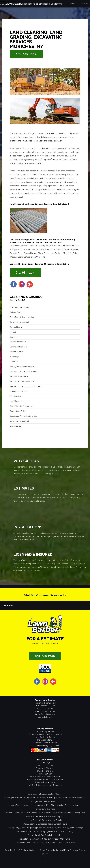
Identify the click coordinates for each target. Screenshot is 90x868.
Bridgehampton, (31, 798)
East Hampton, (64, 798)
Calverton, (43, 798)
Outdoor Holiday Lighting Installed (45, 746)
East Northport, (34, 835)
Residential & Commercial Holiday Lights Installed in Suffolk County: (45, 831)
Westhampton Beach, (48, 816)
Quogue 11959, (63, 828)
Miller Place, (51, 805)
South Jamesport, (45, 813)
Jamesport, (26, 805)
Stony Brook (66, 839)
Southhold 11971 (77, 828)
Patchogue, (70, 805)
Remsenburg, (40, 809)
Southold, (69, 813)
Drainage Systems (45, 740)
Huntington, (58, 835)
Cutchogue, (52, 798)
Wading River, (80, 813)
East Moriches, (76, 798)
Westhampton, (32, 816)
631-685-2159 (26, 54)
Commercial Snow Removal (45, 743)
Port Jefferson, (25, 839)
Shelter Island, (31, 813)
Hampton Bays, (14, 805)
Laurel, (34, 805)
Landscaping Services (45, 731)
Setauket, (46, 839)
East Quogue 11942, (30, 828)
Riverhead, (51, 809)
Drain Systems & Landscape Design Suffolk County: (45, 824)
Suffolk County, (56, 843)
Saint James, (20, 813)
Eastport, (55, 801)
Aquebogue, (9, 798)
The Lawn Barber (8, 1)
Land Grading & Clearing (45, 737)
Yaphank (61, 816)
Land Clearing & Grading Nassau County (45, 820)
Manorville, (41, 805)
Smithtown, (55, 839)
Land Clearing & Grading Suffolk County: (45, 794)
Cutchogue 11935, (14, 828)
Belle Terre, (19, 798)
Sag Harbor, (10, 813)
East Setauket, (45, 801)
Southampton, (59, 813)
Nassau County (69, 843)
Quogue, (79, 805)
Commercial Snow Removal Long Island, (32, 843)
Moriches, (61, 805)
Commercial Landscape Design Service (45, 734)
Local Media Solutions (68, 850)
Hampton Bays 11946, (48, 828)
